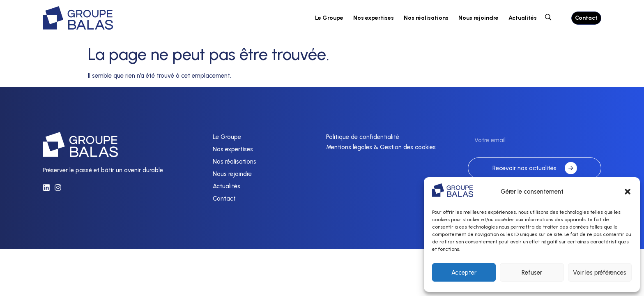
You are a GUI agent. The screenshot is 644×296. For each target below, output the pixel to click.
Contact (224, 199)
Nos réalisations (426, 18)
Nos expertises (374, 18)
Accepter (464, 273)
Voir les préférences (600, 273)
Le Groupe (329, 18)
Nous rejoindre (478, 18)
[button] (628, 192)
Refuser (532, 273)
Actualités (523, 18)
